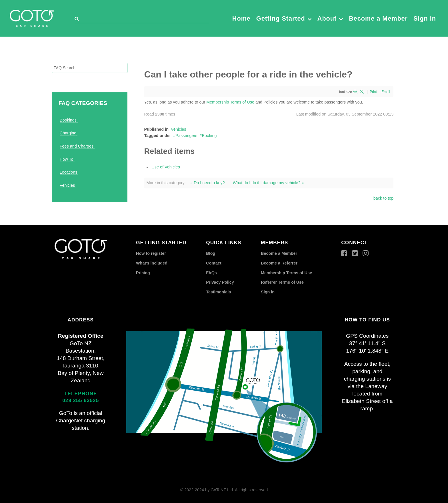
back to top (383, 198)
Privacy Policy (220, 282)
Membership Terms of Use (230, 102)
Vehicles (179, 129)
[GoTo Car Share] (32, 17)
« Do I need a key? (208, 183)
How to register (151, 253)
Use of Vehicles (166, 167)
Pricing (143, 273)
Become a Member (279, 253)
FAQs (211, 273)
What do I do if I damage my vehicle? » (268, 183)
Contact (214, 263)
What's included (152, 263)
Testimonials (218, 292)
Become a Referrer (279, 263)
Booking (209, 136)
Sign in (268, 292)
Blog (211, 253)
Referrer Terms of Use (282, 282)
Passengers (186, 136)
